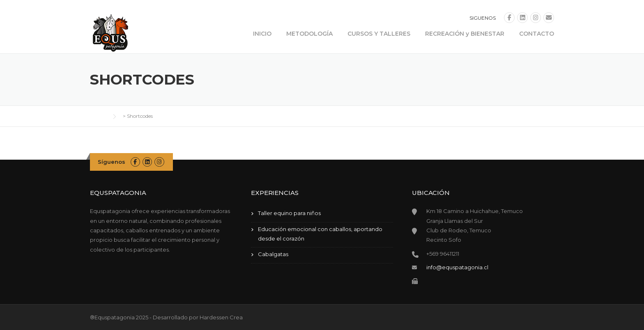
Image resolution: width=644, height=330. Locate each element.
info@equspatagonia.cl (457, 267)
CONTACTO (537, 34)
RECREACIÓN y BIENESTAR (465, 34)
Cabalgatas (273, 254)
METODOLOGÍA (309, 34)
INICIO (262, 34)
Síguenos (112, 162)
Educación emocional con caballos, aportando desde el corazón (320, 234)
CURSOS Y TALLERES (379, 34)
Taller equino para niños (289, 213)
